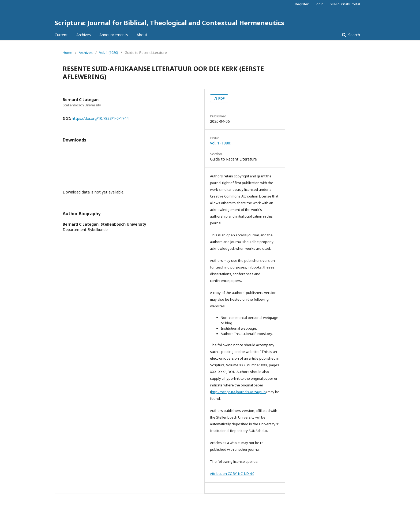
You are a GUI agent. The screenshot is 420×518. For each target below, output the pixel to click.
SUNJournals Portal (345, 4)
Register (302, 4)
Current (61, 35)
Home (67, 53)
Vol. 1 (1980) (109, 53)
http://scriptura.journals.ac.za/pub (238, 392)
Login (319, 4)
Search (354, 35)
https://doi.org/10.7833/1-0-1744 (100, 118)
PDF (221, 98)
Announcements (114, 35)
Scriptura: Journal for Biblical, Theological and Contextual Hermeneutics (169, 23)
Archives (84, 35)
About (142, 35)
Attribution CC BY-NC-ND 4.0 (232, 474)
